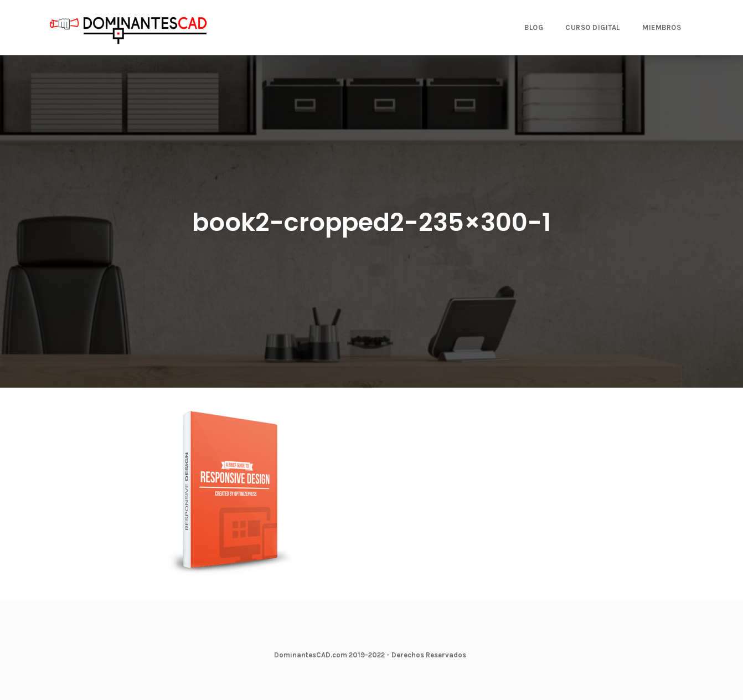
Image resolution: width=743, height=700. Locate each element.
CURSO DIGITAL (593, 27)
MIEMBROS (662, 27)
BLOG (534, 27)
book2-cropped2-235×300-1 (371, 222)
